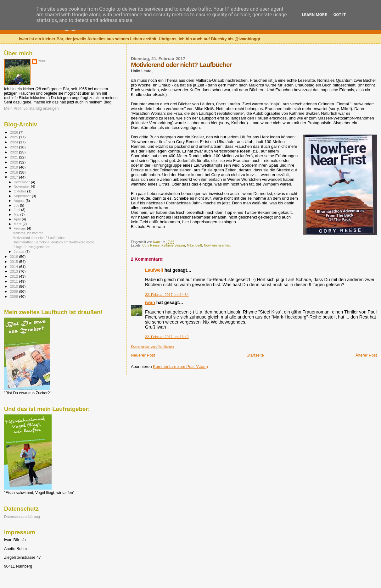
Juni (18, 210)
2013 (14, 271)
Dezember (22, 182)
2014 (14, 266)
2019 (14, 167)
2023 (14, 147)
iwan (150, 302)
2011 (14, 281)
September (23, 196)
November (22, 186)
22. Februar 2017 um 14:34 (167, 295)
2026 (14, 132)
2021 (14, 157)
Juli (17, 205)
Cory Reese (151, 245)
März (18, 224)
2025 (14, 137)
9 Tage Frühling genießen (31, 247)
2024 (14, 142)
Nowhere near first (217, 245)
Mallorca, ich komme (28, 233)
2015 (14, 261)
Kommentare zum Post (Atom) (180, 366)
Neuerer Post (143, 355)
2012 (14, 276)
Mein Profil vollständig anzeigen (31, 108)
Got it (339, 15)
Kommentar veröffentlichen (152, 347)
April (18, 219)
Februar (20, 228)
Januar (20, 252)
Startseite (255, 355)
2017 (14, 177)
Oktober (21, 191)
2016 (14, 256)
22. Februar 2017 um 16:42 (167, 337)
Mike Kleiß (195, 245)
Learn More (315, 15)
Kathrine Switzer (173, 245)
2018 (14, 172)
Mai (17, 214)
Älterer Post (366, 355)
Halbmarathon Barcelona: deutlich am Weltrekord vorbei (54, 242)
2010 (14, 286)
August (20, 201)
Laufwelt (154, 270)
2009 (14, 291)
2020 (14, 162)
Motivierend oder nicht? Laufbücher (39, 238)
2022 (14, 152)
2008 (14, 296)
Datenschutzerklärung (22, 516)
